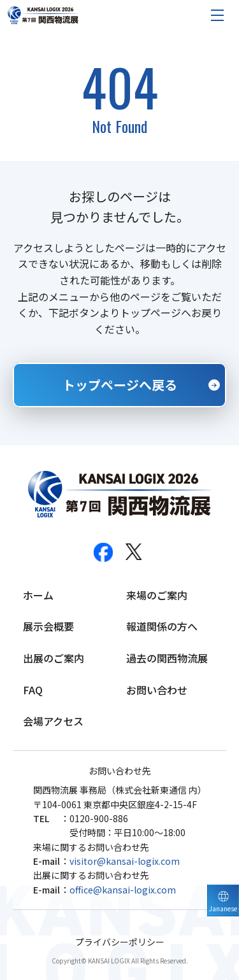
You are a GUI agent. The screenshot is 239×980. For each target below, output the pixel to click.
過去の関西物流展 (167, 658)
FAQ (33, 690)
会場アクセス (53, 721)
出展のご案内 (54, 658)
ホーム (38, 595)
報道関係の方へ (162, 626)
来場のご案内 (157, 595)
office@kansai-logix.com (123, 890)
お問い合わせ (157, 690)
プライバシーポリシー (120, 942)
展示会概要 (48, 626)
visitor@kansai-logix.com (125, 861)
